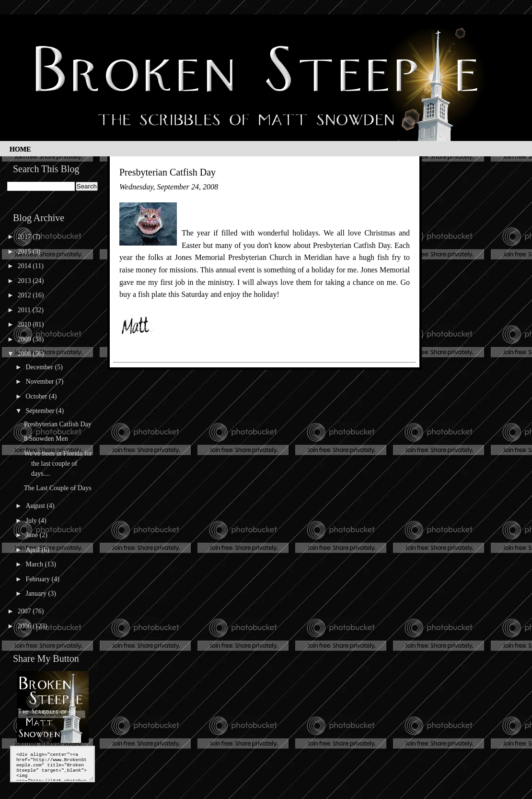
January (37, 593)
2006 (25, 626)
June (32, 535)
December (40, 367)
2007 (25, 611)
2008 (25, 354)
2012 (25, 295)
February (38, 579)
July (32, 521)
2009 (25, 339)
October (37, 396)
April (33, 550)
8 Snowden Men (46, 439)
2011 (25, 310)
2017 (25, 237)
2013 (25, 281)
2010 (25, 324)
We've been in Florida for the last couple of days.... (58, 464)
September (40, 411)
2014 (25, 266)
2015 (25, 252)
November (40, 382)
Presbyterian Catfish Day (58, 424)
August (36, 506)
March (35, 564)
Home (20, 149)
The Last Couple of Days (58, 488)
